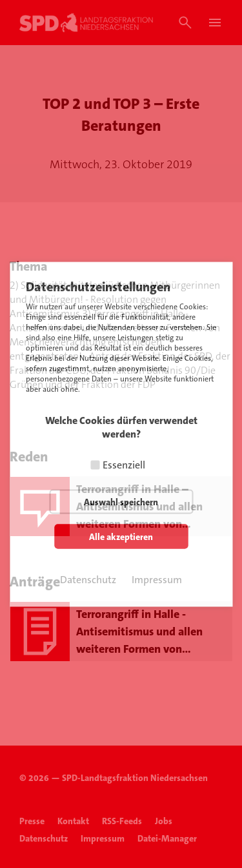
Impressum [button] (157, 579)
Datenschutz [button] (88, 579)
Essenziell (124, 464)
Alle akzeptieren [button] (121, 536)
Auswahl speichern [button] (121, 501)
